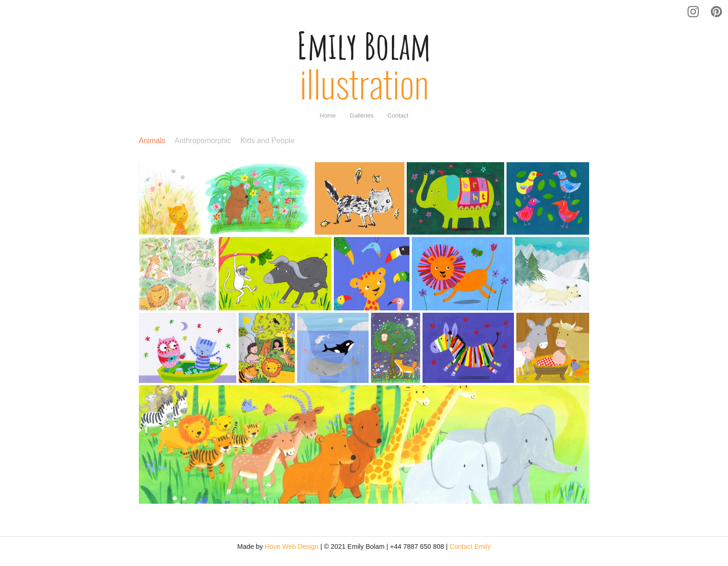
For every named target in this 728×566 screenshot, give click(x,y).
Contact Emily (470, 546)
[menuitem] (328, 115)
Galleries (361, 115)
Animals (152, 141)
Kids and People (268, 141)
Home (328, 115)
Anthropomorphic (203, 141)
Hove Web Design (292, 546)
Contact (398, 115)
